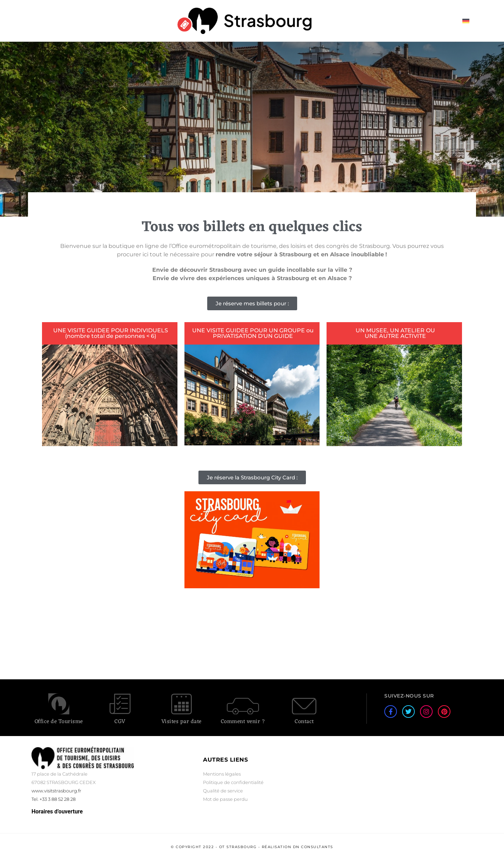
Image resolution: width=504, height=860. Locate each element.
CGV (120, 722)
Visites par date (181, 722)
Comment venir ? (243, 722)
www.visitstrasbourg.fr (56, 791)
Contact (304, 722)
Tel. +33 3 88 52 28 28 (54, 799)
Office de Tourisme (59, 722)
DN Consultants (313, 847)
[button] (252, 303)
